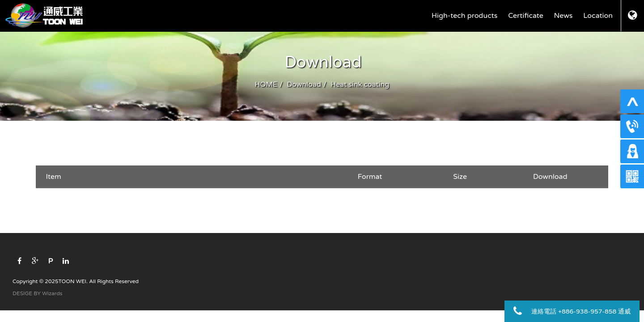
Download (304, 85)
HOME (266, 85)
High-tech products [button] (464, 16)
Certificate (526, 16)
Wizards (52, 293)
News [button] (563, 16)
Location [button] (598, 16)
